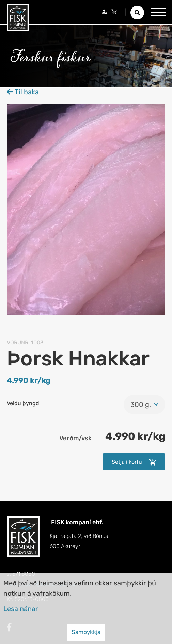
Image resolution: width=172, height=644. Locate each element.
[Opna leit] (137, 13)
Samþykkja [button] (86, 632)
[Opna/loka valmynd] (158, 12)
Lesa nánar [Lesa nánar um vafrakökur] (21, 609)
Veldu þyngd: (24, 403)
